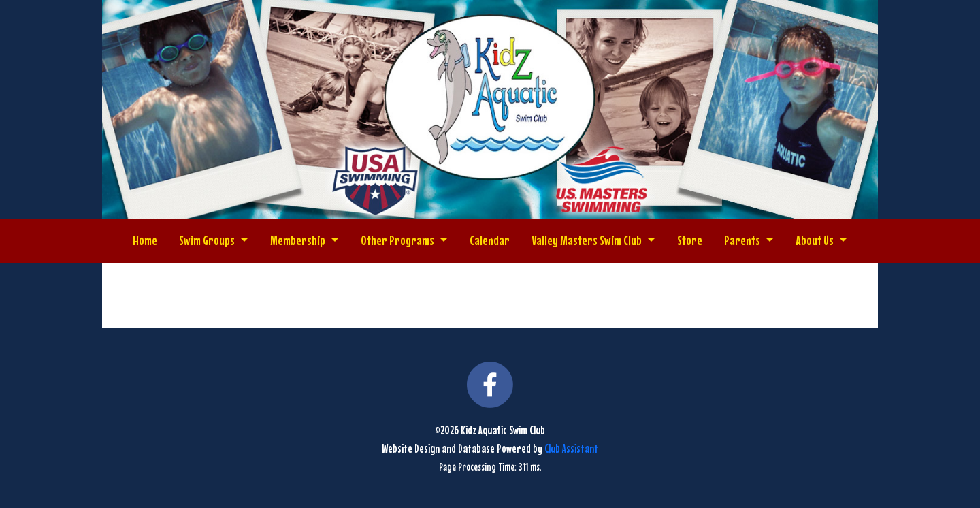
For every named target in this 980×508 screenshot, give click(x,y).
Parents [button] (743, 240)
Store (690, 240)
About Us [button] (816, 240)
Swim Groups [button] (208, 240)
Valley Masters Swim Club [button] (588, 240)
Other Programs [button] (398, 240)
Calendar (490, 240)
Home (145, 240)
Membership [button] (299, 240)
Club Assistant (571, 449)
